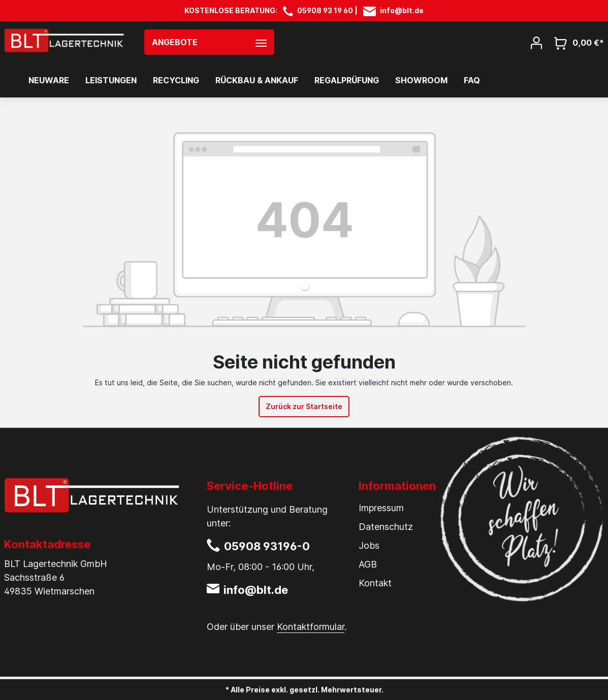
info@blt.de (402, 10)
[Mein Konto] (536, 42)
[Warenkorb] (576, 42)
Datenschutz (386, 527)
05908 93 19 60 (325, 10)
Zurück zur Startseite (304, 406)
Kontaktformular (311, 627)
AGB (368, 564)
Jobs (369, 545)
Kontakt (375, 583)
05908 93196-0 (267, 546)
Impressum (381, 508)
